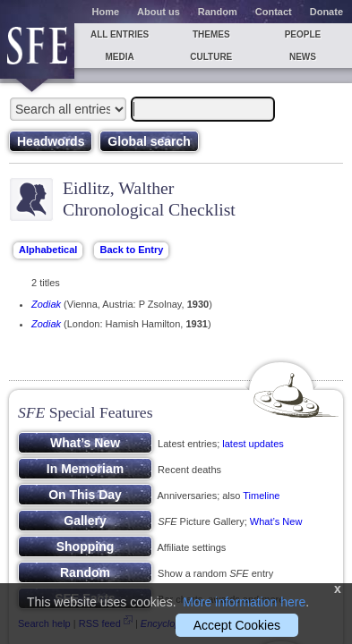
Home (106, 12)
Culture (211, 57)
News (303, 57)
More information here (244, 602)
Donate (326, 12)
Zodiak (46, 304)
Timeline (261, 496)
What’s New (276, 521)
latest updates (253, 444)
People (303, 34)
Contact (274, 12)
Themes (211, 34)
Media (119, 57)
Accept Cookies (237, 625)
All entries (120, 34)
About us (159, 12)
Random (218, 12)
